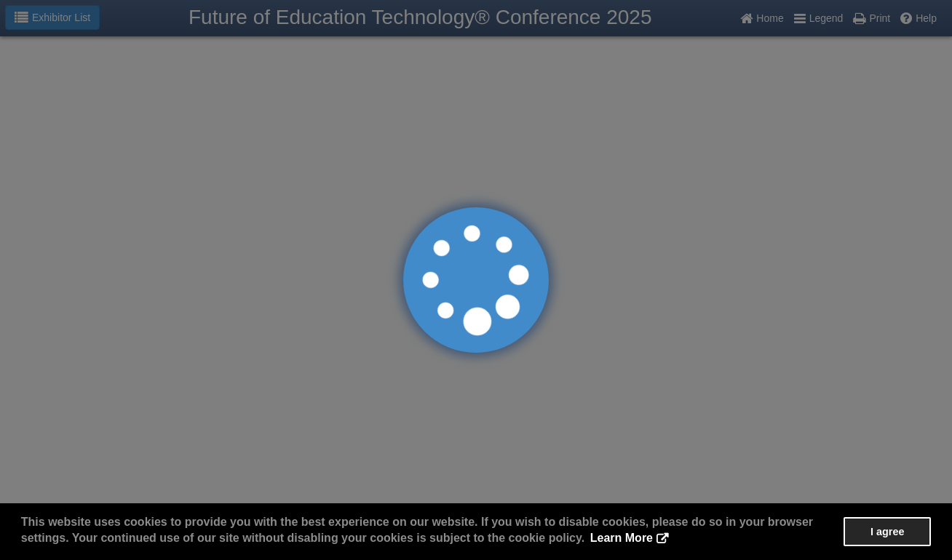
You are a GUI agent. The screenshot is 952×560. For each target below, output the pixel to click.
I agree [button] (887, 532)
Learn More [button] (622, 538)
